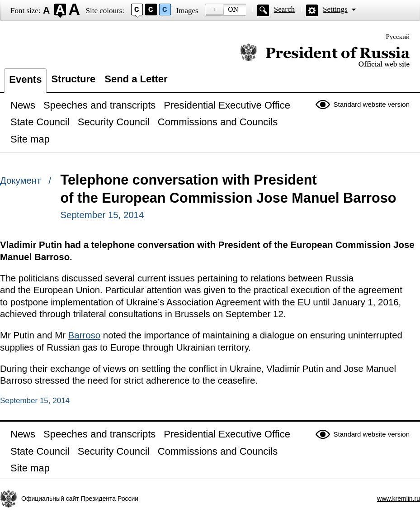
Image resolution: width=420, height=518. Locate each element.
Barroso (84, 335)
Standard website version (372, 104)
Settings (335, 9)
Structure (73, 79)
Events (25, 79)
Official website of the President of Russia (325, 55)
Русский (398, 37)
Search (284, 9)
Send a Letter (136, 79)
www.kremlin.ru (399, 499)
